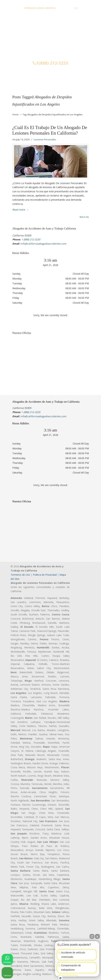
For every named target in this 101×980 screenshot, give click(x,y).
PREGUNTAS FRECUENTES (51, 3)
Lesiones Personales (45, 139)
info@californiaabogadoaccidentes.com (50, 13)
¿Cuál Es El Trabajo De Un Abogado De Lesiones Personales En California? (50, 130)
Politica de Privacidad (45, 575)
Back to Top (84, 217)
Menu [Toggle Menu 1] (18, 81)
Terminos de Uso (20, 575)
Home (15, 115)
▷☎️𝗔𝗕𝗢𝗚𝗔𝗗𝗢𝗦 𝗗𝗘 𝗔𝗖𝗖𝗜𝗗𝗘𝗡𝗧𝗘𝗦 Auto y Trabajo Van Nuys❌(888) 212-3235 (51, 37)
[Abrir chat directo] (92, 936)
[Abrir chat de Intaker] (60, 978)
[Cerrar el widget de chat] (97, 936)
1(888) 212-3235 (50, 63)
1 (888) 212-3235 (65, 8)
